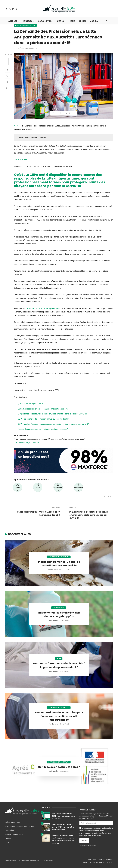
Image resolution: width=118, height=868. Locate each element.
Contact (8, 842)
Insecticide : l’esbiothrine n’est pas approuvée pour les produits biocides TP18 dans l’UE (63, 839)
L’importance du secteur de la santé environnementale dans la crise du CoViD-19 (52, 414)
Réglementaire (59, 608)
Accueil (17, 126)
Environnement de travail (25, 25)
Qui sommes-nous (12, 822)
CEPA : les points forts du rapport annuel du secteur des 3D (43, 419)
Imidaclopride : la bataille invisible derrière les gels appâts (59, 614)
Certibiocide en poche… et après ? (59, 767)
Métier (59, 659)
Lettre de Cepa (20, 160)
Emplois (8, 838)
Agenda (94, 21)
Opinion (83, 21)
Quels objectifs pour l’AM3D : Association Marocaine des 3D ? (39, 513)
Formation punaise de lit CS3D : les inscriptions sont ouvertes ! (63, 816)
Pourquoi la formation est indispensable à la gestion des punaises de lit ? (59, 665)
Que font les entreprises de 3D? (31, 404)
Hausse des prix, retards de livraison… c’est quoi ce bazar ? (43, 429)
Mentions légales (105, 859)
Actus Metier (45, 21)
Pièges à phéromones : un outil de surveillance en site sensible (59, 564)
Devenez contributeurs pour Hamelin (20, 826)
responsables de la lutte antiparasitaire (43, 308)
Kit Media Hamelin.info (14, 834)
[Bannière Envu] (64, 460)
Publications (10, 830)
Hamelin (55, 570)
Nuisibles (28, 21)
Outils (60, 21)
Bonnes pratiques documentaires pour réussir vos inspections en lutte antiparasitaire (59, 716)
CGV (90, 859)
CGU (94, 859)
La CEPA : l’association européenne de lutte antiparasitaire (43, 409)
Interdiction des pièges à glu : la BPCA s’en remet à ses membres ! (63, 827)
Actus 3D (13, 21)
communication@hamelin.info (27, 442)
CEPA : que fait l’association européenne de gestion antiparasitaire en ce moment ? (53, 424)
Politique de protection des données (97, 862)
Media (72, 21)
